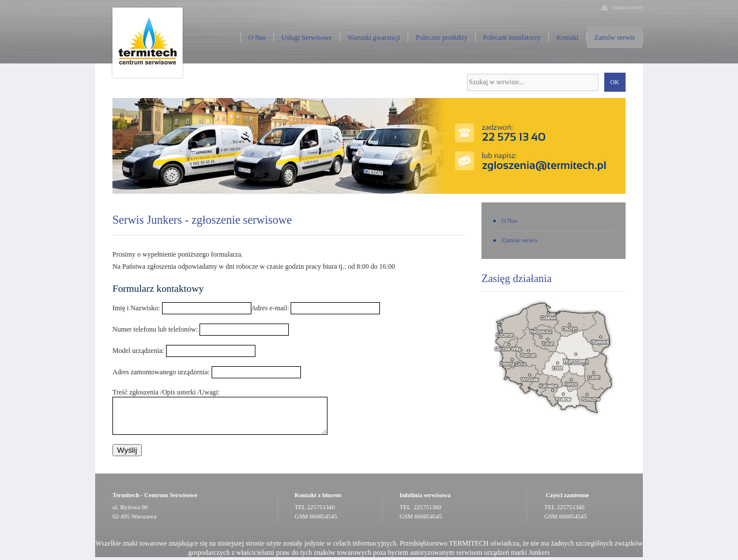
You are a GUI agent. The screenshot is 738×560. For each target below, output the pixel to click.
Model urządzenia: (138, 351)
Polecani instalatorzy (512, 37)
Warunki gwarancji (374, 37)
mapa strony (628, 7)
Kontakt (568, 37)
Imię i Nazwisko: (136, 308)
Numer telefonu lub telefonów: (155, 329)
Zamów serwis (615, 37)
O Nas (257, 37)
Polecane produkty (442, 37)
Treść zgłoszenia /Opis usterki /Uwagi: (166, 392)
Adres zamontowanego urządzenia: (161, 372)
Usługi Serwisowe (307, 37)
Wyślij (127, 450)
